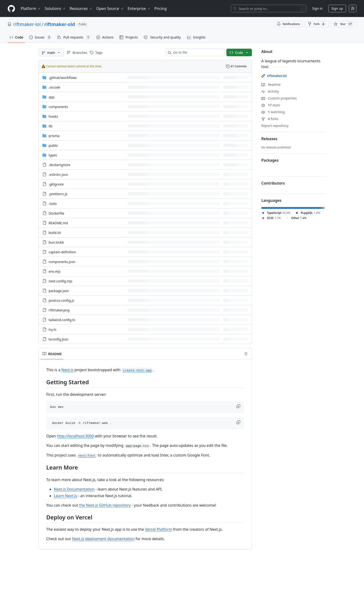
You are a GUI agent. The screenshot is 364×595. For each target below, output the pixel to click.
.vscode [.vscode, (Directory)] (54, 87)
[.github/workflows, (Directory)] (63, 78)
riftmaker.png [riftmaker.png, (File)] (59, 310)
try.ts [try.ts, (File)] (53, 330)
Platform (31, 9)
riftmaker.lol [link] (277, 76)
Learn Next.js (65, 496)
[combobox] (197, 52)
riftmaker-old (60, 24)
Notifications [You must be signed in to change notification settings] (288, 24)
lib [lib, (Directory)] (51, 126)
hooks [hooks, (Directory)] (53, 116)
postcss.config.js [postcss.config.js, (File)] (61, 300)
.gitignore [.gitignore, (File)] (56, 184)
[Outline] (246, 354)
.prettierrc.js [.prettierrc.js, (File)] (58, 194)
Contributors (273, 183)
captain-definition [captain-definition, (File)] (62, 252)
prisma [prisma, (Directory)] (54, 136)
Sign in (317, 8)
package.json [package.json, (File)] (59, 291)
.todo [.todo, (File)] (53, 204)
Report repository (275, 126)
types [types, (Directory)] (53, 155)
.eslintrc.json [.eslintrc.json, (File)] (58, 175)
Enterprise (139, 9)
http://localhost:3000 (75, 436)
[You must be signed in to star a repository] (344, 24)
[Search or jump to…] (269, 9)
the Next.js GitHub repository (105, 505)
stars (271, 105)
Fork (317, 24)
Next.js (67, 370)
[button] (239, 406)
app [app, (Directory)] (52, 97)
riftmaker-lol (27, 24)
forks (270, 119)
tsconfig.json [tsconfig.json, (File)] (59, 339)
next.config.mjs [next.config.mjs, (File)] (61, 281)
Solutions (55, 9)
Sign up (337, 8)
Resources (81, 9)
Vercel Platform (159, 529)
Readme (271, 84)
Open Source (110, 9)
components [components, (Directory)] (58, 107)
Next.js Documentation (74, 489)
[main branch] (51, 52)
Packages (270, 160)
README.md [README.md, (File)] (58, 223)
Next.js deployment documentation (103, 539)
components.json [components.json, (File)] (62, 262)
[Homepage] (11, 9)
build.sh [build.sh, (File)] (55, 233)
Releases (269, 139)
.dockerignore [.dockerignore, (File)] (59, 165)
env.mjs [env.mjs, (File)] (55, 271)
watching (273, 112)
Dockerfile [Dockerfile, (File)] (57, 213)
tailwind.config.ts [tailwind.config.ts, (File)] (62, 320)
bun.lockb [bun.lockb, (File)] (56, 242)
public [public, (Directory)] (53, 145)
